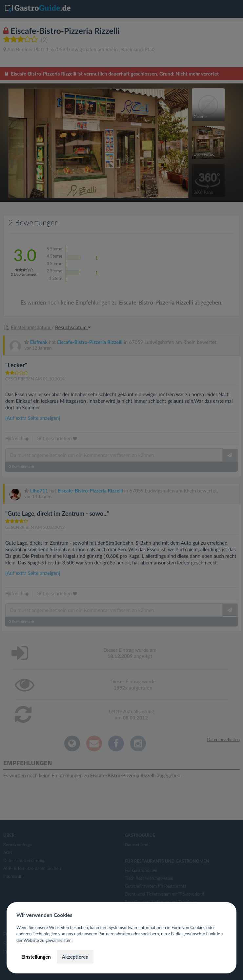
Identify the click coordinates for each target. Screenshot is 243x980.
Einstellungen (36, 957)
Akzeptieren (75, 957)
